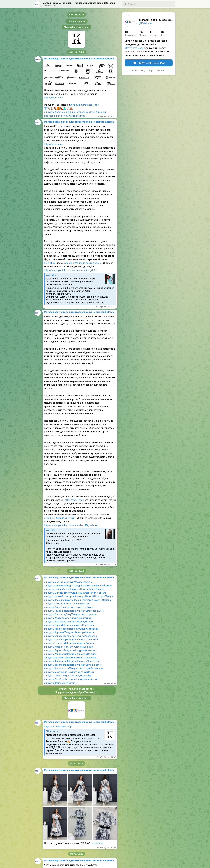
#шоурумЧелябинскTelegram (60, 611)
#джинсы (71, 112)
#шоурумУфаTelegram (56, 618)
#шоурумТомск (86, 672)
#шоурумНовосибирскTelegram (88, 589)
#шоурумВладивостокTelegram (62, 668)
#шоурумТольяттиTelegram (59, 643)
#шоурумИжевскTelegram (58, 647)
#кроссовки (51, 116)
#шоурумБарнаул (83, 647)
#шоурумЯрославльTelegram (60, 665)
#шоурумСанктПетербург (58, 586)
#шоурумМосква (54, 582)
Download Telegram (149, 63)
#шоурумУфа (89, 614)
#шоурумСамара (101, 600)
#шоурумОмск (82, 604)
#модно (70, 263)
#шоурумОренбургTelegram (59, 679)
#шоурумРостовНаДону (91, 611)
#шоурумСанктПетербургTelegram (92, 586)
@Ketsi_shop (146, 23)
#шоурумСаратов (85, 632)
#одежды (60, 112)
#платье (82, 112)
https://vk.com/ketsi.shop (58, 726)
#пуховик (101, 112)
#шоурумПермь (85, 622)
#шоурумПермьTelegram (58, 625)
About (135, 71)
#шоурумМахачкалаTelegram (61, 672)
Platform (161, 71)
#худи (72, 116)
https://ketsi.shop (134, 48)
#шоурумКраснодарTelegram (60, 640)
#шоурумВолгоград (80, 618)
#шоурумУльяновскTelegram (60, 654)
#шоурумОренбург (82, 676)
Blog (143, 71)
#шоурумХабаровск (85, 658)
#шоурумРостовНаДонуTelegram (63, 614)
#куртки (81, 116)
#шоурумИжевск (85, 643)
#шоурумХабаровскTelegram (60, 661)
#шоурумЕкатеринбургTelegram (88, 593)
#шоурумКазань (53, 600)
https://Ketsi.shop (74, 500)
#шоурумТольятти (87, 640)
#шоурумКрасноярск (84, 625)
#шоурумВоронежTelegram (59, 632)
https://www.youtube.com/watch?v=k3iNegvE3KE (71, 270)
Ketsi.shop (50, 263)
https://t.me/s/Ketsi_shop (85, 105)
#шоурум (49, 112)
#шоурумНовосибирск (57, 589)
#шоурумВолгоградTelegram (60, 622)
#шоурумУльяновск (86, 650)
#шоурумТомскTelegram (58, 676)
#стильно (80, 263)
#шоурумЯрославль (88, 661)
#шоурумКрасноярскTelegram (61, 629)
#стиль (97, 263)
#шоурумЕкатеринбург (57, 593)
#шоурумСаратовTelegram (59, 636)
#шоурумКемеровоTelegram (60, 683)
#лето (89, 263)
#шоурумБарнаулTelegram (59, 650)
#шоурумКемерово (86, 679)
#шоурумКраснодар (86, 636)
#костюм (63, 116)
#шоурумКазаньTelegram (77, 600)
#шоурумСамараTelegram (58, 604)
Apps (151, 71)
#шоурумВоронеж (88, 629)
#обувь (91, 112)
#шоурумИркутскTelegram (59, 658)
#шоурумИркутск (87, 654)
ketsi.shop (97, 843)
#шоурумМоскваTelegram (78, 582)
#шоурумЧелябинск (82, 607)
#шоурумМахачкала (91, 668)
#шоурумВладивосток (90, 665)
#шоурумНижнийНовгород (59, 596)
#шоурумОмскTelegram (57, 607)
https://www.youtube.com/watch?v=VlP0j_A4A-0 (70, 525)
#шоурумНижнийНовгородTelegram (95, 596)
